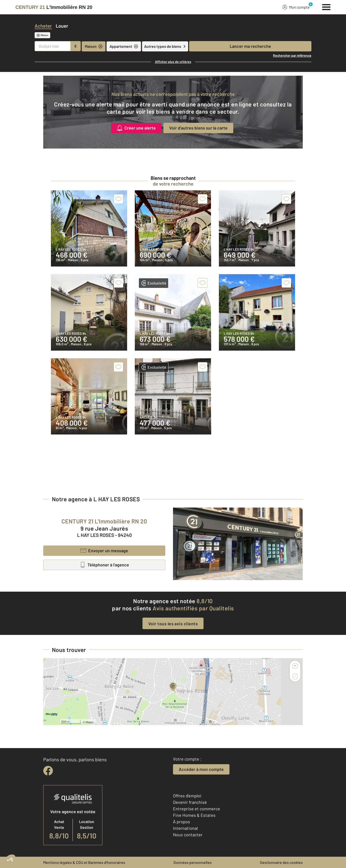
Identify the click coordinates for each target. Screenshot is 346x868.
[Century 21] (54, 7)
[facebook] (48, 771)
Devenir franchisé (190, 802)
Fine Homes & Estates (194, 815)
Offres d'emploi (187, 796)
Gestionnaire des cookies (281, 862)
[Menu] (326, 6)
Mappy (90, 722)
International (185, 828)
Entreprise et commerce (197, 809)
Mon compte (296, 7)
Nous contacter (188, 835)
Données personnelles (193, 862)
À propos (182, 822)
